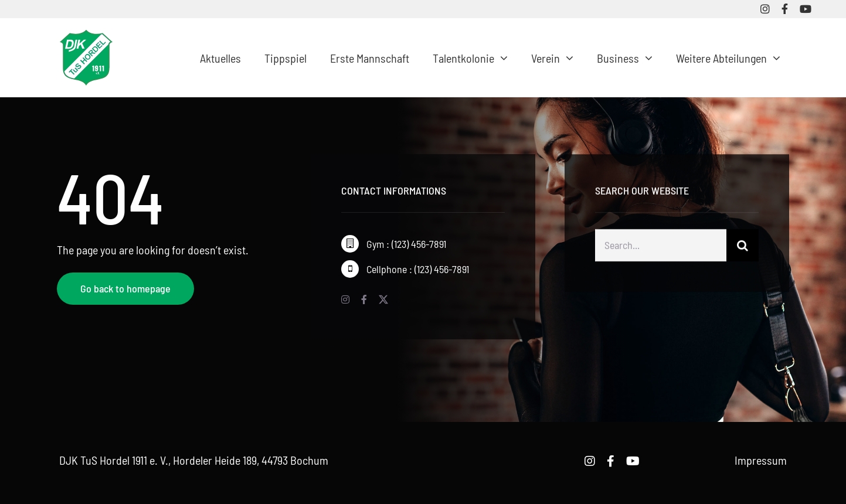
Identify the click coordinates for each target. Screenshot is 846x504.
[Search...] (661, 247)
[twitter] (383, 299)
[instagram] (765, 9)
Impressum (761, 460)
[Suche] (743, 247)
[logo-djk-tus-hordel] (86, 36)
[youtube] (806, 9)
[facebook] (785, 9)
